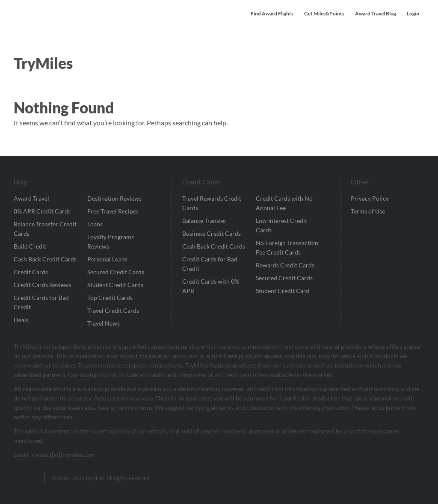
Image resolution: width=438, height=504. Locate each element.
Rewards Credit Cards (285, 265)
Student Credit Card (283, 291)
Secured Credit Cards (116, 272)
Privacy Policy (370, 198)
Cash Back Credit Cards (45, 259)
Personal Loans (107, 259)
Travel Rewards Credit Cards (212, 203)
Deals (21, 320)
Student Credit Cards (115, 285)
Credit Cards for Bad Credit (41, 302)
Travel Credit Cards (113, 310)
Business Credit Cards (212, 233)
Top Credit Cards (110, 298)
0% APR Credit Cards (42, 211)
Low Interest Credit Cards (281, 225)
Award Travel (31, 198)
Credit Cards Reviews (42, 285)
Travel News (104, 323)
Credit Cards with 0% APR (211, 286)
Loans (95, 224)
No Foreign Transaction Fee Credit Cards (287, 248)
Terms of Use (368, 211)
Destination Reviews (114, 198)
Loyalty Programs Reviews (111, 242)
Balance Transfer (204, 221)
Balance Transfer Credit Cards (45, 229)
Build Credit (30, 246)
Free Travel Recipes (113, 211)
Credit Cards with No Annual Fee (284, 203)
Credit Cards (31, 272)
